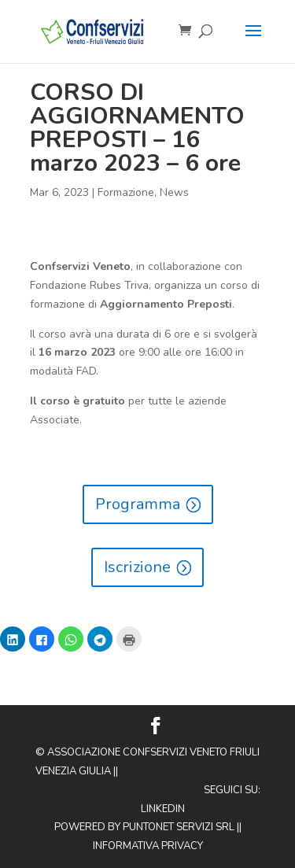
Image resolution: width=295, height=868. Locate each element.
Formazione (126, 192)
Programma (138, 504)
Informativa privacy (148, 846)
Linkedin (163, 809)
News (174, 192)
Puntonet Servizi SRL (179, 827)
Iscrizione (137, 567)
